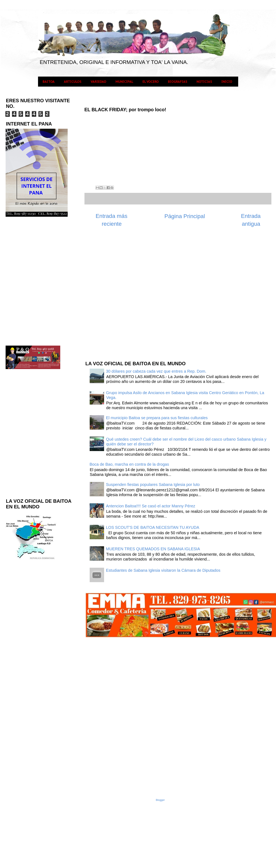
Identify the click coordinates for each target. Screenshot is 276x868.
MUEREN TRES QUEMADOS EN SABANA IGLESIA (153, 549)
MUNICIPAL (124, 82)
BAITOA (49, 82)
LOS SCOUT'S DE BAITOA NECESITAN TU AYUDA (153, 527)
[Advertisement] (115, 293)
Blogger (160, 800)
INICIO (227, 82)
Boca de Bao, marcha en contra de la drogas (129, 464)
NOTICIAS (204, 82)
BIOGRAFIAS (178, 82)
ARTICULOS (73, 82)
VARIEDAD (98, 82)
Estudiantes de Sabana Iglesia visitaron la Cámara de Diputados (163, 570)
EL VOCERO (151, 82)
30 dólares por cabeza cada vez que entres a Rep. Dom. (156, 371)
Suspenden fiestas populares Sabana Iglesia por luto (153, 485)
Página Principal (185, 216)
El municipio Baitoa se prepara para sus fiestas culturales (157, 418)
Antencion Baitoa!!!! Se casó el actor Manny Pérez (151, 506)
